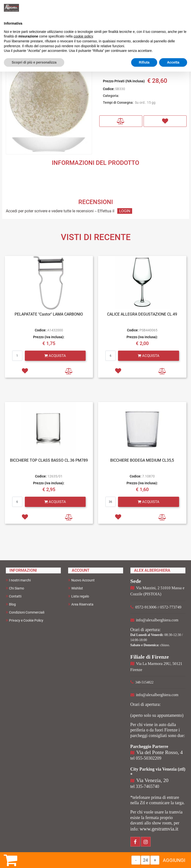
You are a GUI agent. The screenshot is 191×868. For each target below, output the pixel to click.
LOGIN (125, 211)
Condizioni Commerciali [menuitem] (25, 612)
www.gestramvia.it (159, 829)
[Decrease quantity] (136, 860)
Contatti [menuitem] (14, 596)
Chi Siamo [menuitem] (15, 588)
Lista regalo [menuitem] (79, 596)
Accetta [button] (173, 62)
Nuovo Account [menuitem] (81, 580)
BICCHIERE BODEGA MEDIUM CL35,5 (142, 460)
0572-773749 (171, 607)
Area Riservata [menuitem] (81, 604)
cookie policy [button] (83, 36)
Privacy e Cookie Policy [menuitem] (25, 620)
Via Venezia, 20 (152, 780)
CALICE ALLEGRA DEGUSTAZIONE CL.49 (142, 314)
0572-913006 (146, 607)
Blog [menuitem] (11, 604)
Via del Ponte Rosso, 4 (159, 752)
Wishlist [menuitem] (76, 588)
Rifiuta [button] (144, 62)
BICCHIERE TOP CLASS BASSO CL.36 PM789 (49, 460)
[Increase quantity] (155, 860)
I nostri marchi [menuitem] (18, 580)
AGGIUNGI (174, 860)
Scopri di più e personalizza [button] (34, 62)
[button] (49, 104)
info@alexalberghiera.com (157, 620)
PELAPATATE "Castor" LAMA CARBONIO (49, 314)
